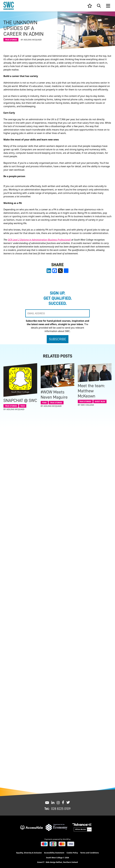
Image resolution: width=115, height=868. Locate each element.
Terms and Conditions (89, 853)
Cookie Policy (72, 853)
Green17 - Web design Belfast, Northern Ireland (57, 862)
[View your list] (90, 6)
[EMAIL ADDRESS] (57, 313)
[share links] (66, 271)
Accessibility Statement (54, 853)
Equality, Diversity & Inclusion (29, 853)
